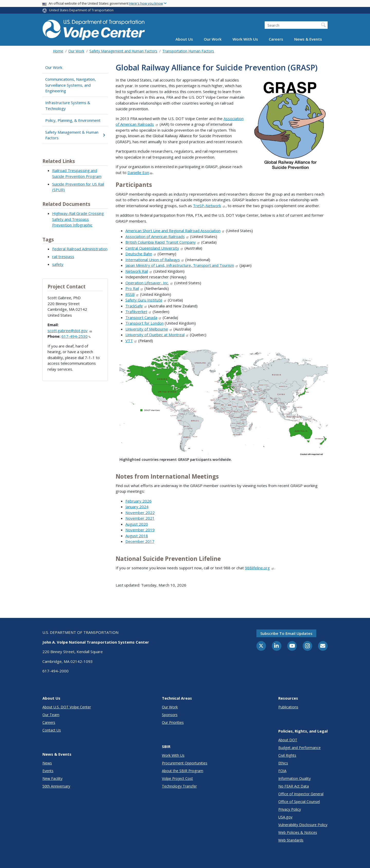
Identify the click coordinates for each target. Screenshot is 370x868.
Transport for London (145, 323)
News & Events (308, 39)
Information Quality (294, 778)
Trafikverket (139, 312)
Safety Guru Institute (146, 300)
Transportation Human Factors (188, 51)
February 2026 (138, 501)
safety (58, 264)
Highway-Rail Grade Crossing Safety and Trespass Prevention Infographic (78, 219)
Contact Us (52, 730)
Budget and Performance (299, 748)
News (47, 763)
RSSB (132, 294)
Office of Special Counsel (299, 802)
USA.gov (285, 817)
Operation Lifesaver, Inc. (149, 283)
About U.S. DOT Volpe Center (67, 707)
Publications (288, 707)
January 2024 (137, 507)
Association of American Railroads (157, 236)
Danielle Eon (140, 172)
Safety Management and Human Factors (123, 51)
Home (58, 51)
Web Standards (291, 840)
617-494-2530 (76, 336)
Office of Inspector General (301, 794)
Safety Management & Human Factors (75, 135)
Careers (276, 39)
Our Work (213, 39)
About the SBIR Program (183, 771)
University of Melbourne (149, 329)
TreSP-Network (209, 206)
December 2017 (140, 541)
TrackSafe (136, 306)
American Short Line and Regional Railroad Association (175, 231)
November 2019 (140, 530)
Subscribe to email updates (286, 633)
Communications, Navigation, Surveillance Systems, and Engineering (71, 85)
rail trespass (63, 257)
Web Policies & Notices (298, 832)
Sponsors (170, 715)
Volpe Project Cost (177, 778)
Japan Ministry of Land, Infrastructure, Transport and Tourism (182, 265)
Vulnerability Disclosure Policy (303, 825)
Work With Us (245, 39)
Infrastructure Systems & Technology (68, 106)
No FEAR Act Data (294, 786)
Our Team (51, 715)
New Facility (52, 778)
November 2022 (140, 513)
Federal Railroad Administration (80, 249)
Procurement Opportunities (185, 763)
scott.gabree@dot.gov (70, 331)
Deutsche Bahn (141, 254)
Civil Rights (287, 755)
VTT (131, 341)
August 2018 (137, 536)
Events (48, 771)
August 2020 (137, 524)
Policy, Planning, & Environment (73, 120)
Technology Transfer (179, 786)
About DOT (288, 740)
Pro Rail (135, 288)
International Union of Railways (155, 260)
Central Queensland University (155, 248)
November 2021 (140, 518)
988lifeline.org (260, 568)
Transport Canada (144, 317)
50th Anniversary (56, 786)
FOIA (282, 771)
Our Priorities (173, 722)
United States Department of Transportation (81, 10)
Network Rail (139, 271)
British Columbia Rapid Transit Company (163, 242)
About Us (184, 39)
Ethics (283, 763)
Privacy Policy (290, 809)
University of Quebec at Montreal (157, 335)
